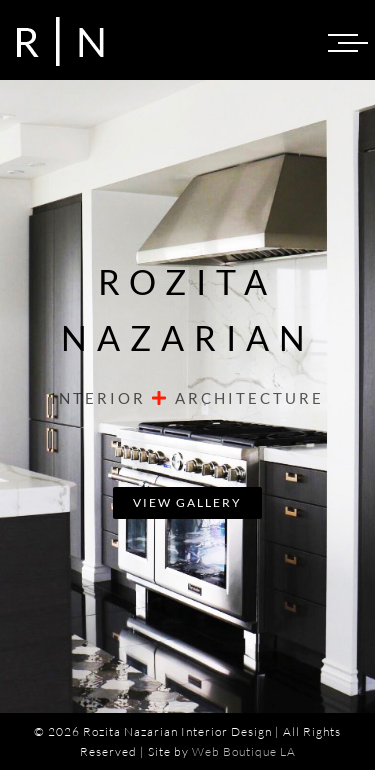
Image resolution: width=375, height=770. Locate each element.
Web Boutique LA (244, 751)
